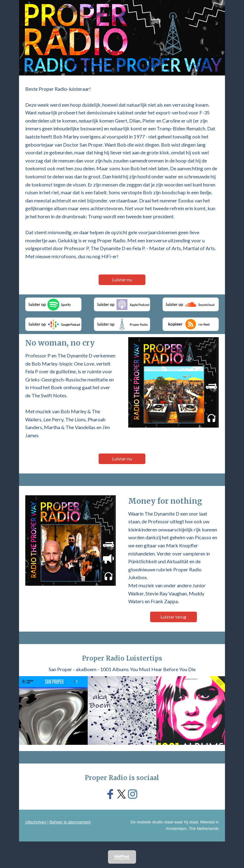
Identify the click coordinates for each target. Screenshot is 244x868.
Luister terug (173, 617)
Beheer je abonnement (70, 822)
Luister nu (122, 280)
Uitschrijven (36, 822)
